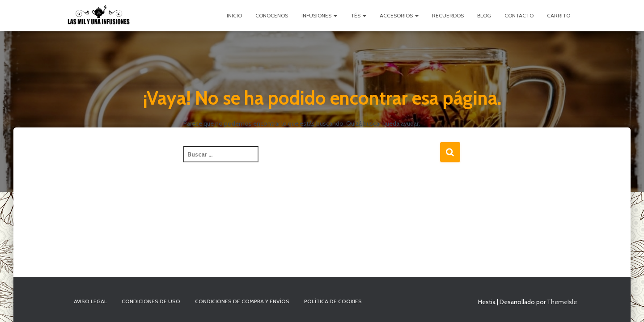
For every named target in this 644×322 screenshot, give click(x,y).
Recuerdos (448, 15)
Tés (358, 15)
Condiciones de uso (151, 301)
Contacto (519, 15)
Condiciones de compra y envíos (242, 301)
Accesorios (399, 15)
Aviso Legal (90, 301)
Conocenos (272, 15)
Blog (484, 15)
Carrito (559, 15)
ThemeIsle (562, 302)
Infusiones (319, 15)
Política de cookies (333, 301)
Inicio (234, 15)
